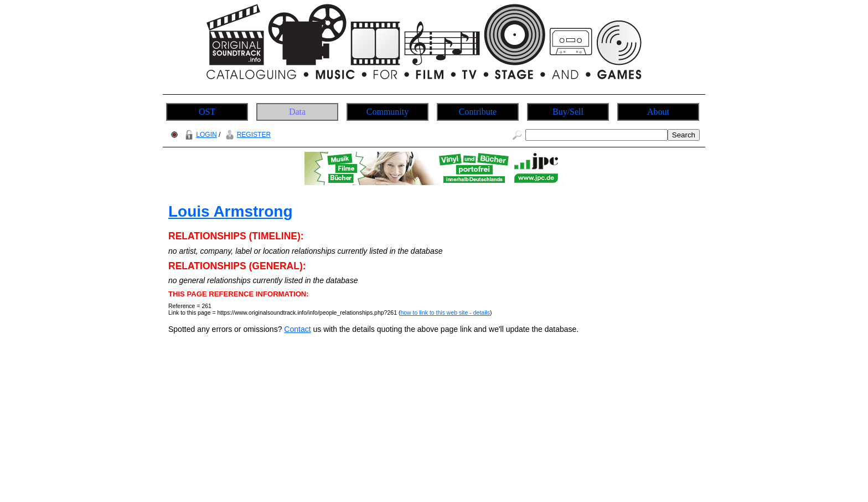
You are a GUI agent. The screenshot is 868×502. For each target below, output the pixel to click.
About (658, 112)
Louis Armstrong (231, 211)
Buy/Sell (568, 112)
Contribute (478, 112)
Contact (297, 329)
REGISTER (247, 135)
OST (207, 112)
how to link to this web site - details (445, 313)
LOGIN (199, 135)
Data (297, 112)
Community (387, 112)
